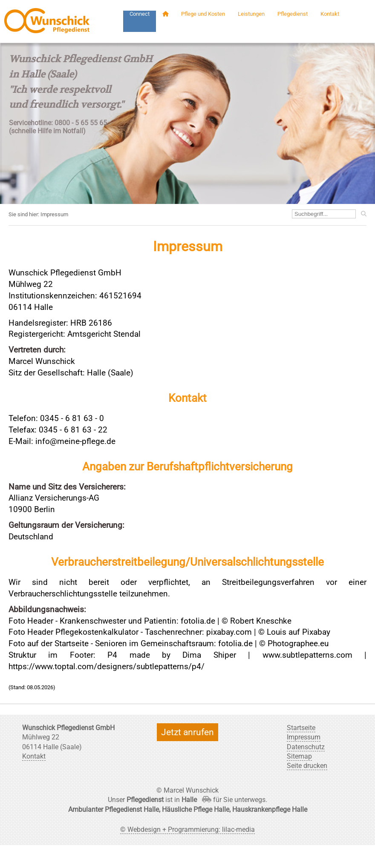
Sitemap (299, 756)
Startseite (301, 728)
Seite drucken (307, 766)
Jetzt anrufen (187, 732)
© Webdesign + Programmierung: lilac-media (187, 829)
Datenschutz (306, 747)
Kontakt (330, 14)
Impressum (304, 737)
